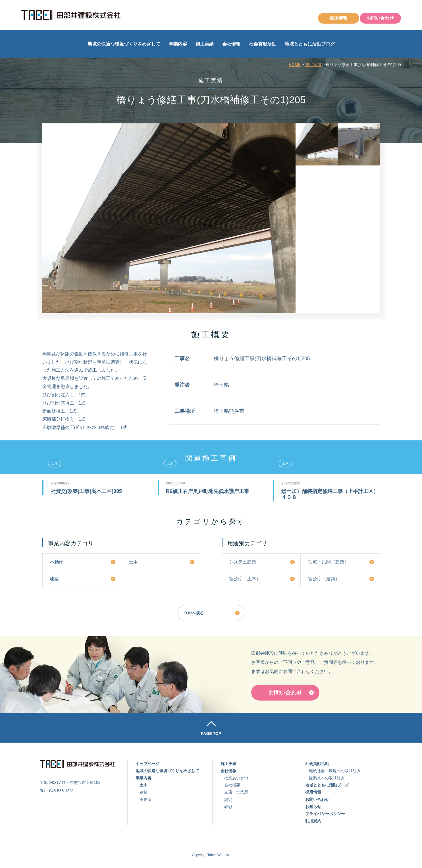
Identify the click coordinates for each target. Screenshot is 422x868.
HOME (295, 65)
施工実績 (205, 44)
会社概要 (232, 785)
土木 (133, 562)
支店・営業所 (236, 792)
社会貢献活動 (263, 44)
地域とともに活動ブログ (310, 44)
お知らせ (313, 807)
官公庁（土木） (245, 579)
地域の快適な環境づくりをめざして (124, 44)
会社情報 (231, 44)
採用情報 (338, 18)
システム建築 (243, 562)
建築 (54, 579)
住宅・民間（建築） (329, 562)
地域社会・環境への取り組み (335, 771)
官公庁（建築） (324, 579)
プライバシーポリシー (325, 814)
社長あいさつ (236, 778)
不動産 (57, 562)
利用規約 (313, 821)
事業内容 (178, 44)
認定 (228, 799)
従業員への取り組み (327, 778)
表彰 (228, 807)
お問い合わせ (380, 18)
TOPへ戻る (194, 613)
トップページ (147, 764)
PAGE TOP (211, 734)
